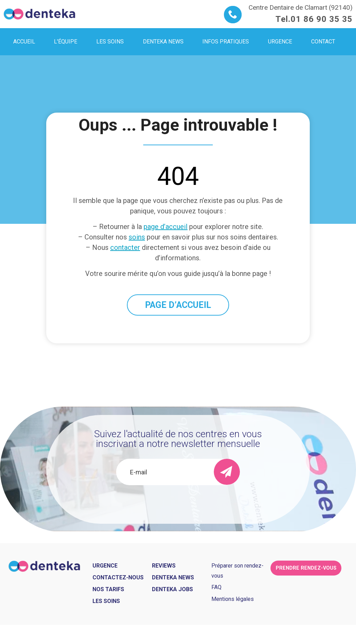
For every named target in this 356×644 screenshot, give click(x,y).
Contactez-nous (118, 577)
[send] (227, 472)
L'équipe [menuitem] (66, 42)
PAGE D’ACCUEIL (178, 305)
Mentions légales (233, 599)
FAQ (216, 587)
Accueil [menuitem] (24, 42)
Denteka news (173, 577)
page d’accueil (165, 227)
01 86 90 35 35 (322, 19)
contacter (125, 247)
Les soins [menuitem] (110, 42)
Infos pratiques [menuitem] (226, 42)
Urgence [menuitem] (280, 42)
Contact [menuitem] (323, 42)
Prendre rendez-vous (306, 568)
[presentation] (178, 504)
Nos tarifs (108, 589)
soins (137, 237)
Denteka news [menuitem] (163, 42)
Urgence (105, 566)
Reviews (164, 566)
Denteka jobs (172, 589)
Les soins (106, 601)
